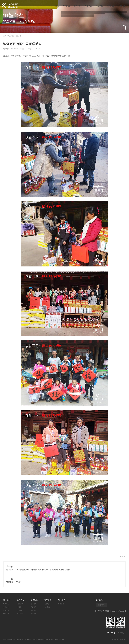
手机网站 (121, 633)
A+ (34, 49)
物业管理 (34, 610)
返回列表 (123, 556)
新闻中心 (76, 5)
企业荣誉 (6, 614)
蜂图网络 (123, 640)
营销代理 (34, 607)
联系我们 (101, 605)
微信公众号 (111, 632)
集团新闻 (20, 604)
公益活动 (18, 36)
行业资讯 (20, 610)
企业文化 (6, 607)
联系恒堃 (121, 5)
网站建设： (116, 640)
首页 (55, 5)
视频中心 (20, 607)
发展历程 (6, 610)
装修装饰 (34, 614)
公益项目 (47, 604)
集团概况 (6, 604)
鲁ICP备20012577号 (57, 640)
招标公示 (20, 614)
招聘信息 (61, 604)
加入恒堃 (110, 5)
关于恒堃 (65, 5)
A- (37, 49)
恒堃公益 (99, 5)
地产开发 (34, 604)
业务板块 (87, 5)
